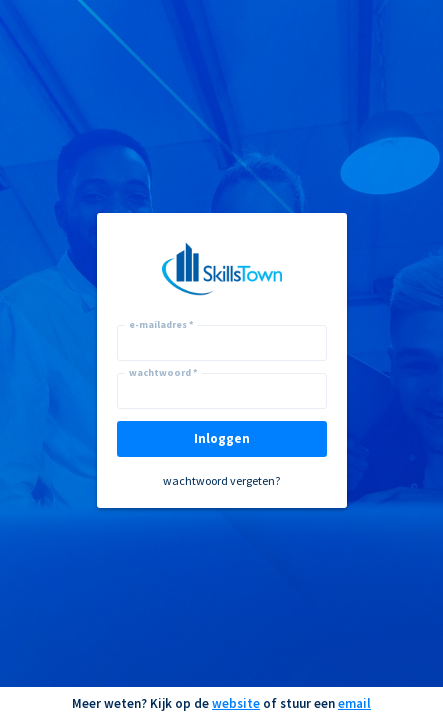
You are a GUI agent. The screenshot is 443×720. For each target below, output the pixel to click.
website (236, 703)
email (354, 703)
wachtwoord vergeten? (221, 480)
